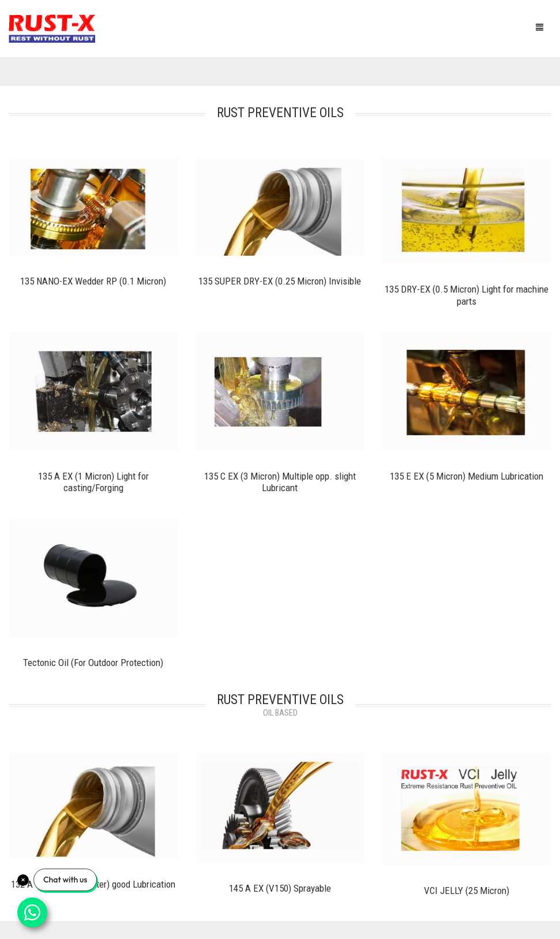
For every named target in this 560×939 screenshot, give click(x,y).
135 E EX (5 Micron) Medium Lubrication (467, 476)
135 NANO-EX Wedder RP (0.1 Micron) (93, 281)
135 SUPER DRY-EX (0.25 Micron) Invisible (280, 281)
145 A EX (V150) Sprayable (280, 888)
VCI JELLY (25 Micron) (467, 891)
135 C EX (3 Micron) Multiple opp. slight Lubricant (280, 482)
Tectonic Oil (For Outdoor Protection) (93, 663)
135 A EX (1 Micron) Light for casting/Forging (93, 482)
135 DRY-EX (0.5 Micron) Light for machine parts (467, 295)
